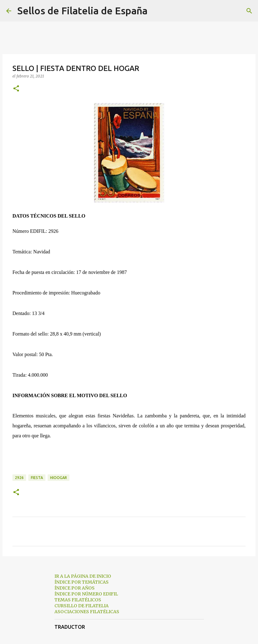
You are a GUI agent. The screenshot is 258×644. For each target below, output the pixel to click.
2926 (19, 478)
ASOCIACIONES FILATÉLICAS (87, 612)
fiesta (37, 478)
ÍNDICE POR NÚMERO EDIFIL (86, 594)
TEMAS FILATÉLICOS (78, 600)
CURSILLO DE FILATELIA (82, 606)
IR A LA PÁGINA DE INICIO (83, 576)
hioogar (59, 478)
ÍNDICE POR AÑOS (75, 588)
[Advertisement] (129, 457)
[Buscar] (156, 11)
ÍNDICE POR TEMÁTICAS (82, 582)
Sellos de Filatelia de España (82, 11)
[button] (16, 89)
